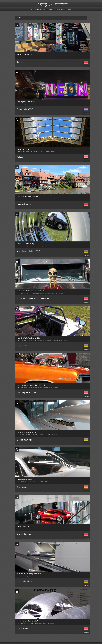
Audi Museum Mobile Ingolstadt (27, 432)
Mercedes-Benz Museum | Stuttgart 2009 (29, 574)
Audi (18, 435)
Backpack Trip (20, 104)
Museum (32, 152)
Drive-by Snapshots (35, 246)
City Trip (22, 57)
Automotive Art (38, 9)
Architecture (20, 152)
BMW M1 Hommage (23, 527)
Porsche (36, 623)
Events (41, 246)
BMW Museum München (24, 479)
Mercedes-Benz (42, 576)
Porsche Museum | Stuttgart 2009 (27, 621)
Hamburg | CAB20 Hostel (24, 55)
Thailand (28, 104)
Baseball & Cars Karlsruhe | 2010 (27, 244)
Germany (28, 152)
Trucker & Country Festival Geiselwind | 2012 (31, 291)
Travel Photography (60, 9)
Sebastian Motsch (40, 57)
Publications (69, 9)
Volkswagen (50, 340)
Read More (86, 66)
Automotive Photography (48, 9)
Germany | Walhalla (23, 149)
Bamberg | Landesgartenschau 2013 (28, 196)
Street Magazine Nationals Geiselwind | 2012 (31, 385)
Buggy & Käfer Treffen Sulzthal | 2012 (29, 338)
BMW (32, 482)
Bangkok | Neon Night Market (26, 102)
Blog (32, 9)
